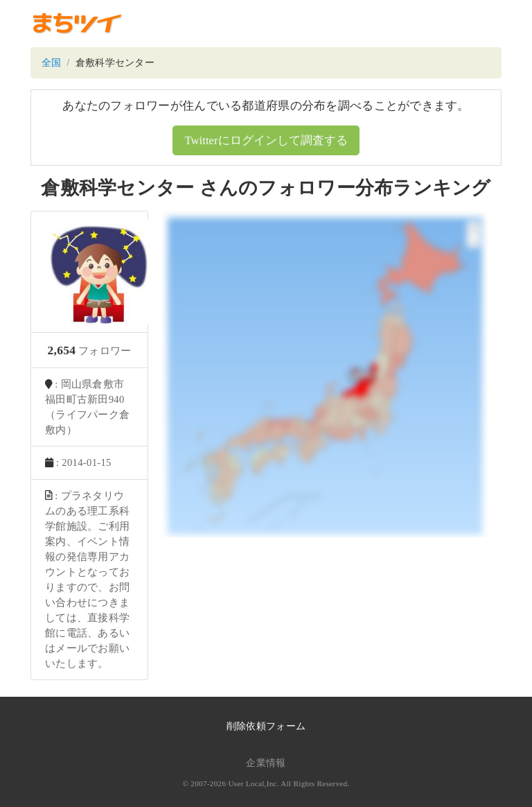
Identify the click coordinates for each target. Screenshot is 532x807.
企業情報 (266, 763)
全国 (52, 63)
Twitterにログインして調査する (266, 140)
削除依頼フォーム (266, 726)
